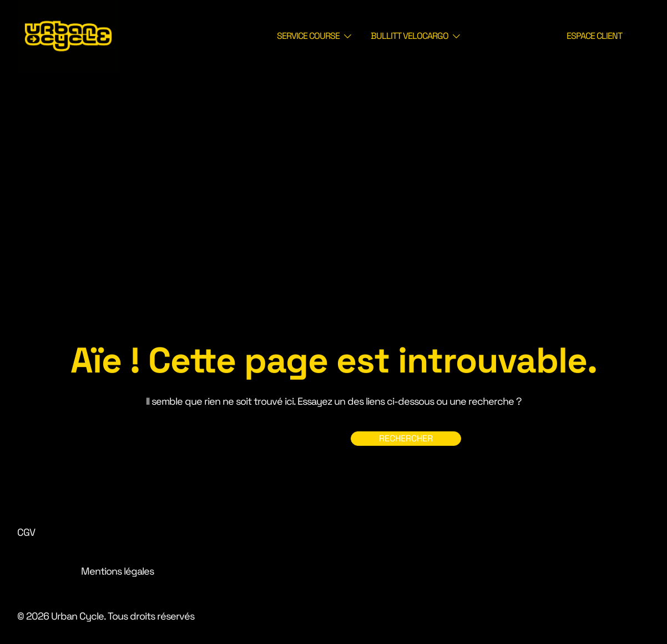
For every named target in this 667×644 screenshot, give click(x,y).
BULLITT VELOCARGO (410, 36)
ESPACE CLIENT (594, 36)
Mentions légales (117, 571)
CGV (26, 532)
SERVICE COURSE (308, 36)
